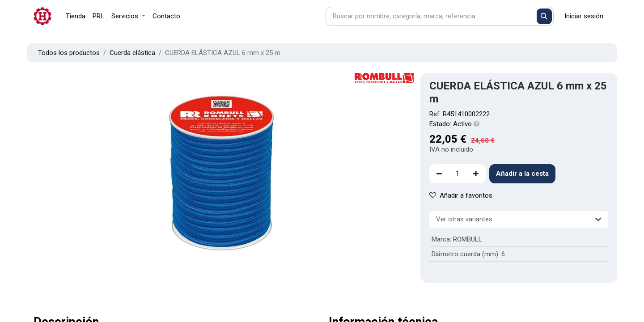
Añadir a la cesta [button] (522, 174)
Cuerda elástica (132, 53)
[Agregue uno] (476, 174)
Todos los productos (69, 53)
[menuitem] (76, 16)
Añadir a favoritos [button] (461, 195)
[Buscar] (544, 16)
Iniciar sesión (584, 16)
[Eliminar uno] (439, 174)
